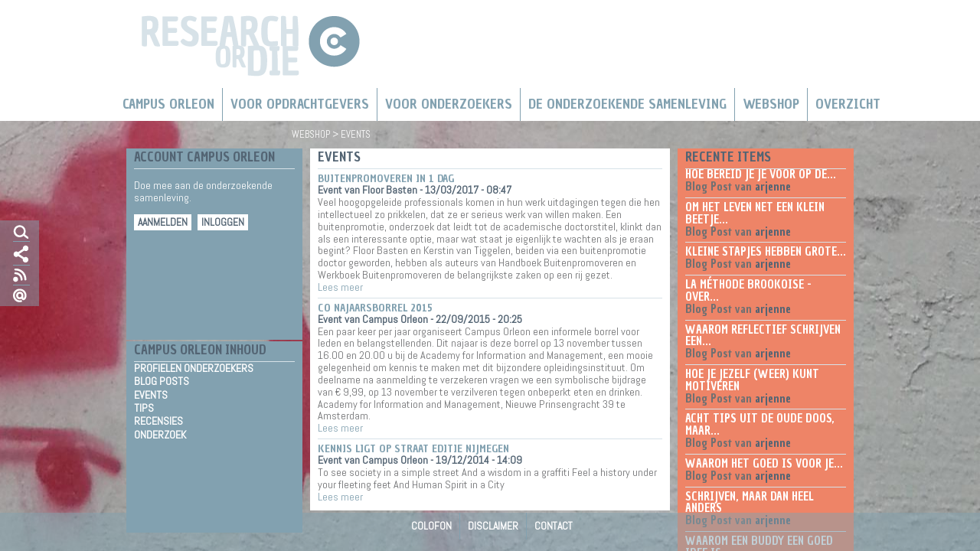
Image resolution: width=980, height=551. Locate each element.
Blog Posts (162, 381)
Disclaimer (493, 526)
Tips (144, 408)
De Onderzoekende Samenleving (627, 104)
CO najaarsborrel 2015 (375, 308)
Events (151, 395)
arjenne (773, 187)
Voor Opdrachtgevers (300, 104)
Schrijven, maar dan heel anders (750, 503)
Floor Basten (390, 190)
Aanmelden (163, 222)
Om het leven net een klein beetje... (755, 214)
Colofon (431, 526)
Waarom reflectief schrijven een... (763, 336)
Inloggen (223, 222)
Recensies (158, 421)
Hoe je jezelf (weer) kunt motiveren (752, 380)
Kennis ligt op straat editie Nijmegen (413, 449)
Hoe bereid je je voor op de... (761, 174)
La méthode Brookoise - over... (748, 291)
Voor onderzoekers (449, 104)
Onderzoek (160, 435)
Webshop (771, 104)
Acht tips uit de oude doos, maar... (760, 425)
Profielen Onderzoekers (194, 368)
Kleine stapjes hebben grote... (766, 252)
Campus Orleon (168, 104)
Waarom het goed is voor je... (764, 464)
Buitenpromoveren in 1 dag (386, 179)
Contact (554, 526)
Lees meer (340, 287)
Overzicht (848, 104)
